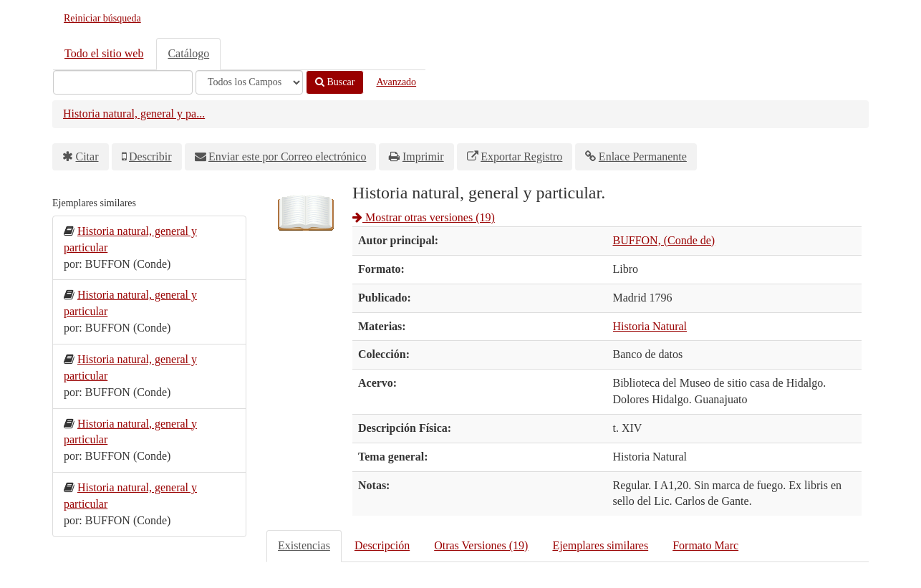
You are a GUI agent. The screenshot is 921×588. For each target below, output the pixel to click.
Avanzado (396, 82)
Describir (150, 156)
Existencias (304, 545)
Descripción (382, 545)
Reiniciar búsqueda (102, 18)
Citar (87, 156)
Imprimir (423, 156)
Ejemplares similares (600, 545)
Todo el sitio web (104, 53)
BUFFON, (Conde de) (664, 240)
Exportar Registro (521, 156)
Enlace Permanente (643, 156)
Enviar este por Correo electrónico (287, 156)
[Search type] (249, 82)
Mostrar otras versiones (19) (424, 217)
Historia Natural (650, 326)
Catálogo (188, 53)
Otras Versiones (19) (481, 545)
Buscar (335, 82)
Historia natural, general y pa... (134, 114)
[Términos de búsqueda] (123, 82)
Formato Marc (705, 545)
